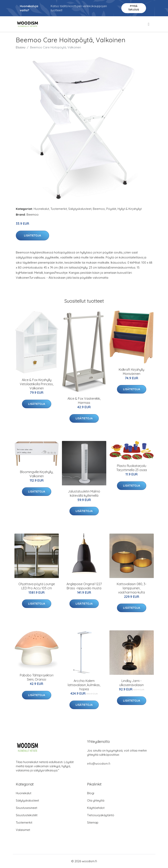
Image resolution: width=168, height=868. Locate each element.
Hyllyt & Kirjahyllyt (130, 209)
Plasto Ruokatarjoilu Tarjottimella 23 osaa (132, 468)
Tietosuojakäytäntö (101, 815)
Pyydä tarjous (134, 8)
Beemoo (99, 209)
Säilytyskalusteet (80, 209)
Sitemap (93, 822)
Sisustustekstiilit (27, 815)
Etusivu (21, 47)
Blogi (91, 793)
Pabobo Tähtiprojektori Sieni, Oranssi (37, 677)
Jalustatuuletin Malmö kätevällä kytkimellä (84, 493)
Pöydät (111, 209)
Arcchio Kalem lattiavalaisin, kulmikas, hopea (84, 685)
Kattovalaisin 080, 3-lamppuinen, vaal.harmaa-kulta (132, 588)
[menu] (149, 24)
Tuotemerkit (59, 209)
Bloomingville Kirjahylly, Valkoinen (37, 474)
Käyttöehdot (96, 808)
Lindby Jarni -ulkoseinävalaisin (131, 683)
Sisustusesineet (27, 808)
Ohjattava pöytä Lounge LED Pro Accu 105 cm (37, 586)
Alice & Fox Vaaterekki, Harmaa (84, 401)
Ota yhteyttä (96, 800)
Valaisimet (23, 830)
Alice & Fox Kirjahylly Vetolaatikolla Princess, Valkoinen (37, 384)
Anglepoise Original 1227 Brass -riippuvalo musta (84, 586)
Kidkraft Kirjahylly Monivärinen (131, 372)
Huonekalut (41, 209)
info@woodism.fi (99, 764)
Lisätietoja (32, 235)
